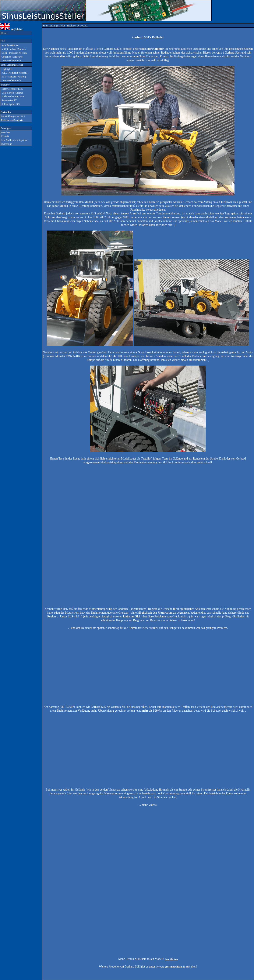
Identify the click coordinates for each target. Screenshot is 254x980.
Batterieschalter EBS (11, 89)
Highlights (6, 69)
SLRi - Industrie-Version (13, 53)
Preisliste (5, 133)
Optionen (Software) (11, 57)
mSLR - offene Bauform (13, 49)
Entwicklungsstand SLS (13, 116)
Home (4, 33)
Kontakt (5, 136)
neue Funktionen (9, 45)
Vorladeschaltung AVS (12, 97)
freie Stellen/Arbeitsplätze (14, 140)
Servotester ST (8, 100)
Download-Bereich (10, 61)
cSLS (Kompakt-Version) (14, 73)
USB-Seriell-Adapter (12, 93)
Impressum (6, 144)
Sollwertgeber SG (10, 104)
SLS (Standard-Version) (13, 77)
